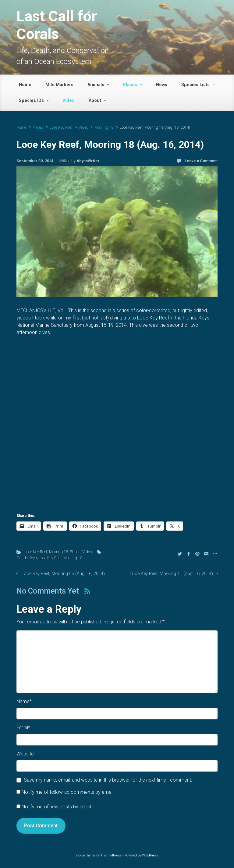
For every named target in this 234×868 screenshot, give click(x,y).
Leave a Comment (201, 161)
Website (25, 754)
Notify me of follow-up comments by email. (68, 792)
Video (83, 127)
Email (23, 728)
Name (24, 701)
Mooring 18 (104, 127)
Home (21, 127)
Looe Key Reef (61, 127)
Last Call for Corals (57, 25)
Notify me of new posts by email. (57, 807)
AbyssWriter (88, 161)
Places (38, 127)
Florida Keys (27, 558)
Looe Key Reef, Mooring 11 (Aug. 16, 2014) (171, 574)
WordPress (150, 855)
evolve (80, 855)
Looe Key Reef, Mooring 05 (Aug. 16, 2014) (63, 574)
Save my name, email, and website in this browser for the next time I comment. (108, 780)
